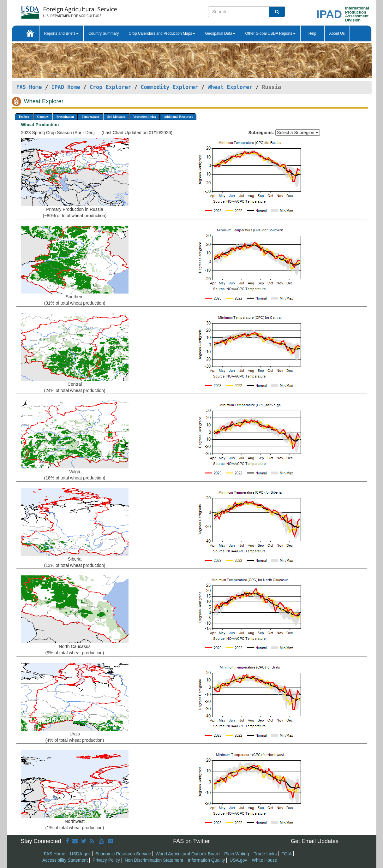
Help (312, 33)
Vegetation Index (145, 117)
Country (43, 117)
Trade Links (265, 854)
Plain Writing (236, 854)
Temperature (91, 117)
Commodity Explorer (170, 87)
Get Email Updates (315, 841)
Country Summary (104, 33)
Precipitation (65, 117)
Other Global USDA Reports (270, 33)
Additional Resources (178, 117)
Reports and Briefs (61, 33)
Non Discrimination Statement (154, 860)
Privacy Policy (106, 860)
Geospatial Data (220, 33)
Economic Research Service (123, 854)
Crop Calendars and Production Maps (162, 33)
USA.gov (238, 860)
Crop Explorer (110, 87)
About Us (337, 33)
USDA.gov (80, 854)
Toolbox (24, 117)
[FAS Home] (53, 10)
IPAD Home (66, 87)
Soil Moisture (116, 117)
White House (264, 860)
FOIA (287, 854)
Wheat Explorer (230, 87)
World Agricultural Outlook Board (188, 854)
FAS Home (29, 87)
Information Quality (206, 860)
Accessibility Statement (65, 860)
